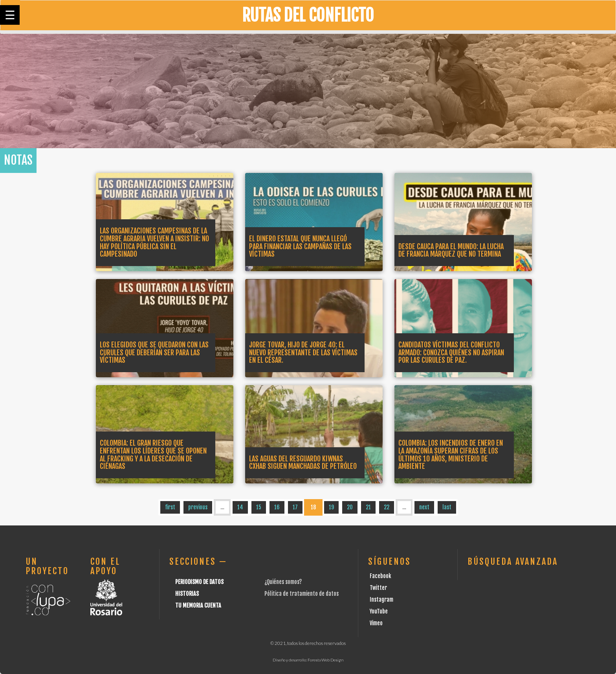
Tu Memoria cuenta (198, 605)
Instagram (381, 600)
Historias (187, 594)
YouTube (379, 611)
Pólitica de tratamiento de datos (302, 594)
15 (259, 507)
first (170, 507)
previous (198, 507)
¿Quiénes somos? (283, 582)
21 (368, 507)
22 (387, 507)
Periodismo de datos (199, 582)
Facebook (380, 576)
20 (350, 507)
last (447, 507)
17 (295, 507)
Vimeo (376, 623)
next (424, 507)
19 (331, 507)
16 (277, 507)
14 (240, 507)
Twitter (378, 588)
